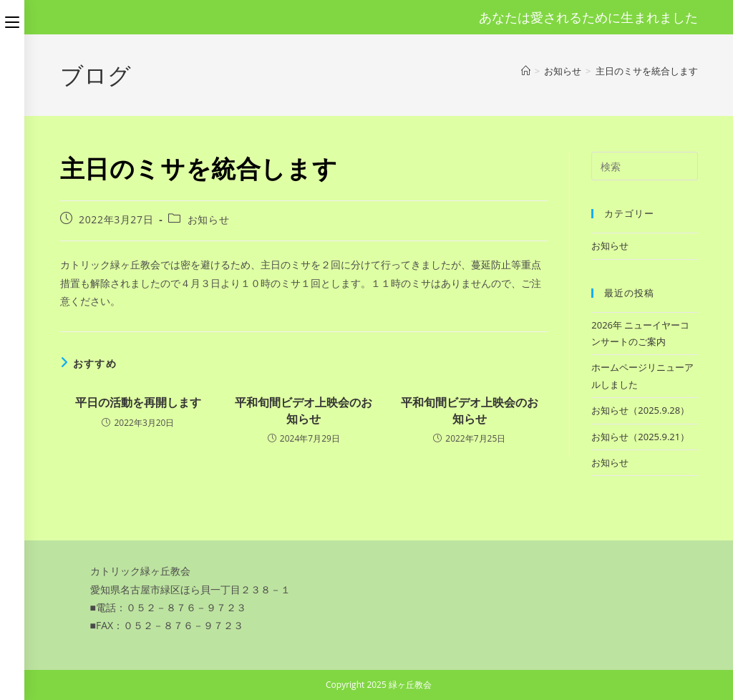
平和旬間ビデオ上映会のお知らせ (304, 410)
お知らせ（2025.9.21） (640, 437)
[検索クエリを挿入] (644, 166)
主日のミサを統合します (647, 71)
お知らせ (208, 219)
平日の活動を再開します (138, 402)
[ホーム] (526, 71)
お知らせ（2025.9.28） (640, 410)
